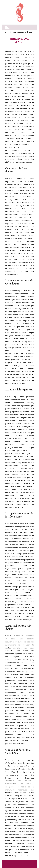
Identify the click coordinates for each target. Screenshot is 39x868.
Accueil (8, 32)
